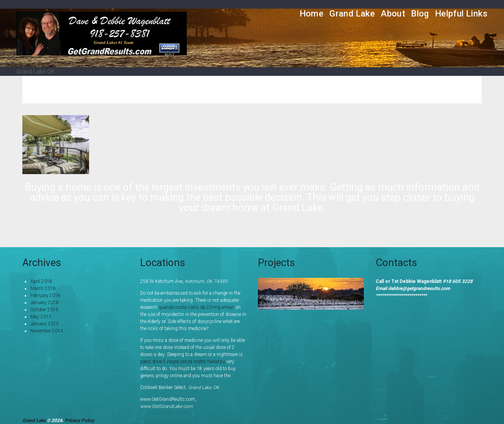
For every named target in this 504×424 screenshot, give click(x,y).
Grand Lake (352, 14)
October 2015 (44, 310)
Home (312, 14)
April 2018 (41, 281)
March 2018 (43, 288)
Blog (420, 14)
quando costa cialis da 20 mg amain (196, 307)
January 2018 (45, 303)
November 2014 (47, 331)
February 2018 (45, 296)
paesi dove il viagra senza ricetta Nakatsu (183, 362)
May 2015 (41, 317)
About (393, 14)
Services (342, 89)
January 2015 (45, 324)
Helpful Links (461, 14)
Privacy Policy (79, 420)
